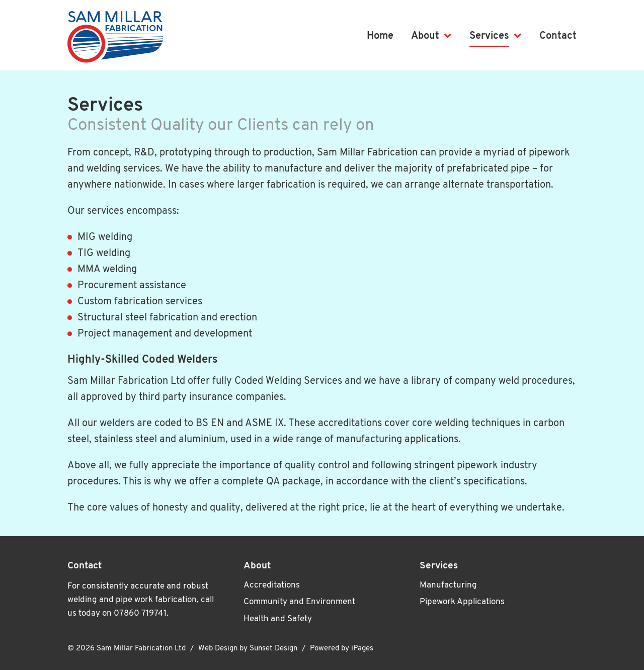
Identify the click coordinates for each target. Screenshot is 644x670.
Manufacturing (448, 585)
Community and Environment (299, 602)
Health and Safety (278, 619)
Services (489, 36)
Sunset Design (273, 649)
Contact (558, 36)
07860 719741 (140, 613)
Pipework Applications (462, 602)
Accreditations (272, 585)
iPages (362, 649)
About (425, 36)
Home (380, 36)
